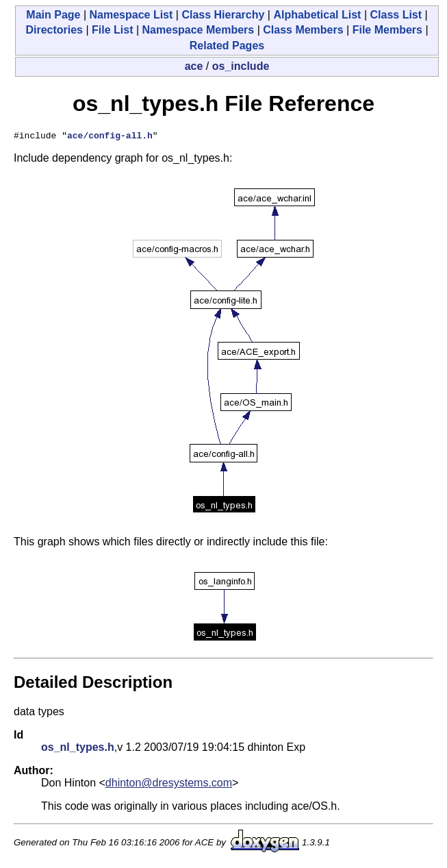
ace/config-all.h (110, 137)
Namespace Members (199, 30)
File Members (387, 30)
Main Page (53, 15)
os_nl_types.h (78, 749)
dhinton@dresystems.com (169, 785)
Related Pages (227, 46)
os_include (241, 66)
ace (194, 66)
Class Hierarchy (223, 15)
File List (112, 30)
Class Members (303, 30)
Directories (54, 30)
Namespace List (131, 15)
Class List (396, 15)
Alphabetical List (317, 15)
